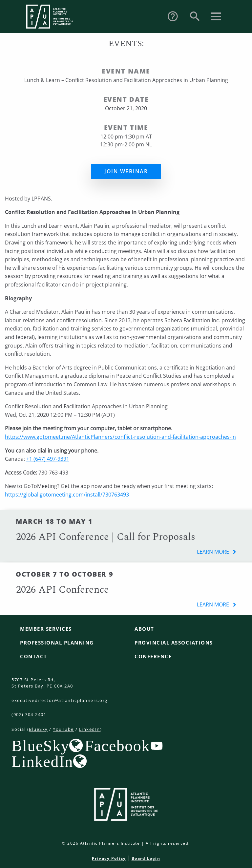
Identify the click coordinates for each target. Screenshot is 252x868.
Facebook (117, 746)
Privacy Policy (109, 858)
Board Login (146, 858)
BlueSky (38, 729)
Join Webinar (126, 171)
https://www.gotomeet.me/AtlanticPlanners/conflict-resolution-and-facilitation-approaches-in (120, 437)
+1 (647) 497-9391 (48, 459)
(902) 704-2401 (29, 714)
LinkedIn (90, 729)
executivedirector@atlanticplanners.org (60, 700)
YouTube (63, 729)
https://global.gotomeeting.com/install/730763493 (67, 495)
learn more (214, 552)
